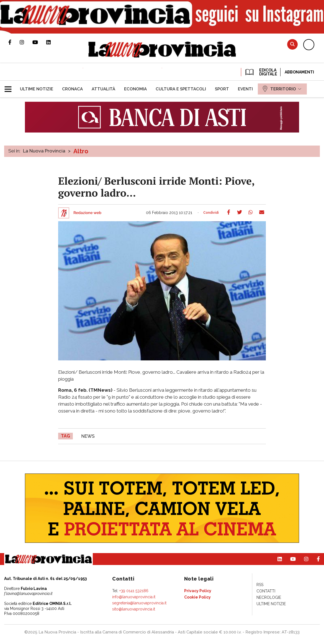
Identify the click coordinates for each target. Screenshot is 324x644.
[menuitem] (37, 89)
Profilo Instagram (26, 42)
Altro (81, 151)
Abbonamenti (299, 72)
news (88, 436)
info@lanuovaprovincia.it (134, 597)
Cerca (292, 44)
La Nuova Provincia (44, 151)
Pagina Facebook (14, 42)
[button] (10, 87)
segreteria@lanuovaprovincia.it (139, 603)
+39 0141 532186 (134, 591)
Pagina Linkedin (53, 42)
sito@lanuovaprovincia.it (134, 609)
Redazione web (87, 213)
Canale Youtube (39, 42)
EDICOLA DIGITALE (261, 72)
